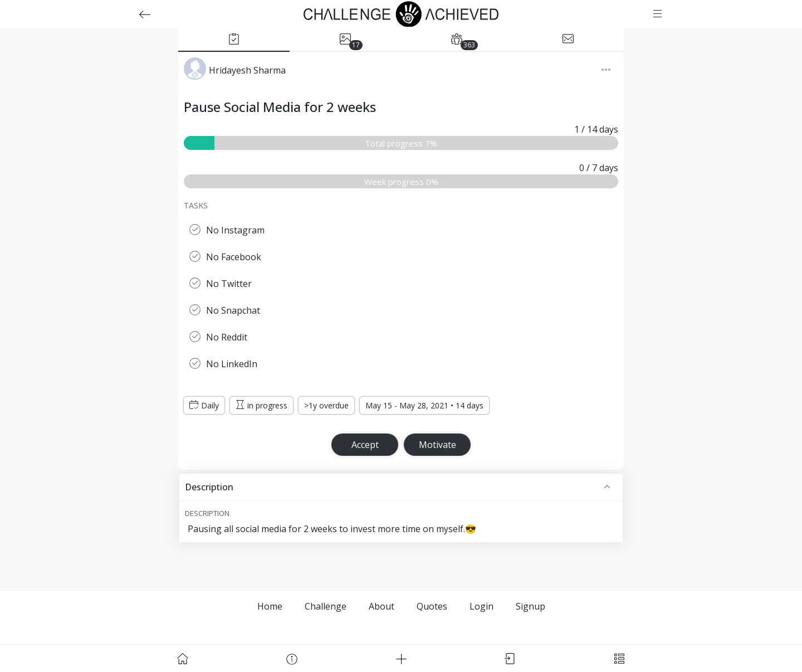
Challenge (326, 606)
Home (270, 606)
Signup (530, 606)
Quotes (432, 606)
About (382, 606)
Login (481, 606)
